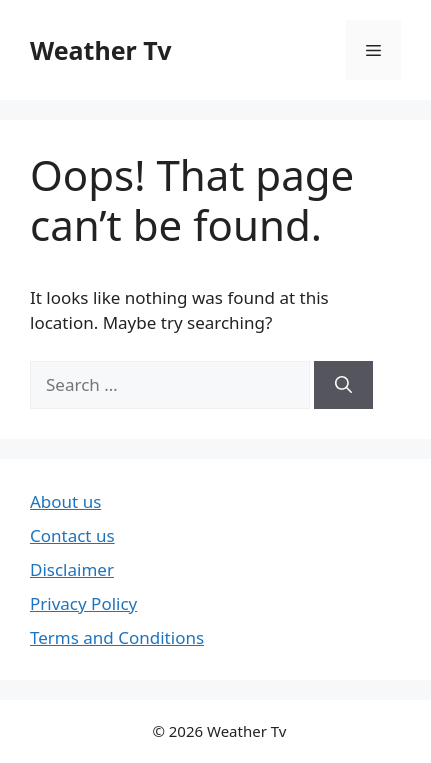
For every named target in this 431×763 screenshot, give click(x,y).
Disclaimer (72, 569)
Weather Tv (100, 50)
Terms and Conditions (117, 637)
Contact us (72, 535)
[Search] (343, 385)
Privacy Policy (83, 603)
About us (65, 501)
